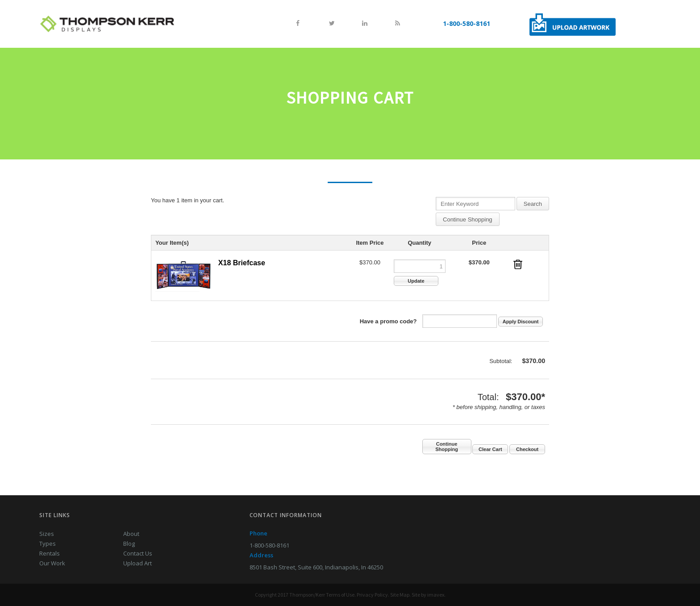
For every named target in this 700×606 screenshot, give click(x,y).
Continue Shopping (468, 219)
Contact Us (138, 553)
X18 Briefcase (242, 263)
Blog (129, 543)
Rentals (50, 553)
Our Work (52, 563)
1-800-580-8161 (467, 23)
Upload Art (137, 563)
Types (48, 543)
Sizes (47, 534)
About (131, 534)
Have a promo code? (388, 321)
